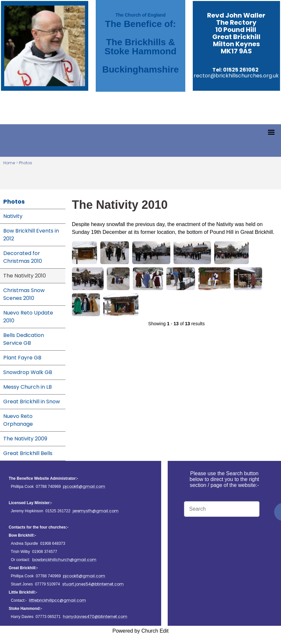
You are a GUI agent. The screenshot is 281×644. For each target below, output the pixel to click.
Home (9, 163)
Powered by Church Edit (140, 631)
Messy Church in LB (28, 387)
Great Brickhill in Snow (32, 402)
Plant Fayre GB (22, 358)
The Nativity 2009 (25, 439)
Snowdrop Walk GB (28, 372)
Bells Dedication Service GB (24, 339)
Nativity (13, 216)
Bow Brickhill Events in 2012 (31, 235)
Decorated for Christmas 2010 (23, 257)
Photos (26, 163)
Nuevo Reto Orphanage (18, 420)
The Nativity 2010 (25, 276)
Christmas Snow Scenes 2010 (24, 294)
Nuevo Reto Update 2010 (28, 317)
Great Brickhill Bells (28, 453)
